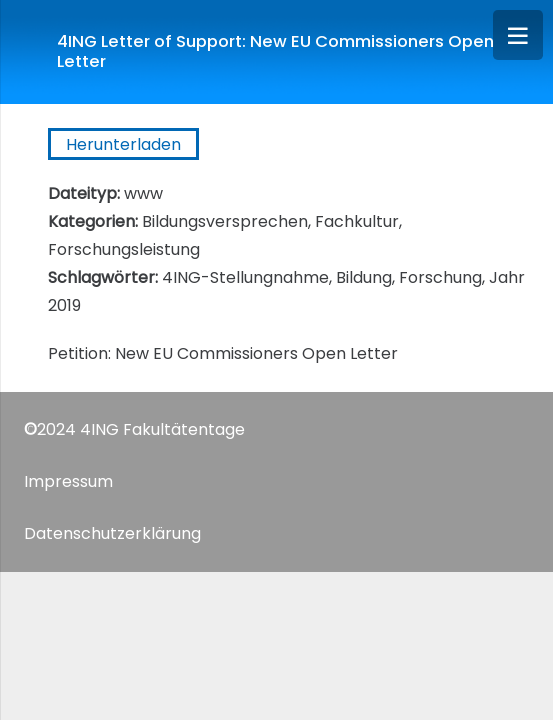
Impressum (68, 481)
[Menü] (518, 35)
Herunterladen (123, 144)
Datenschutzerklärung (112, 533)
